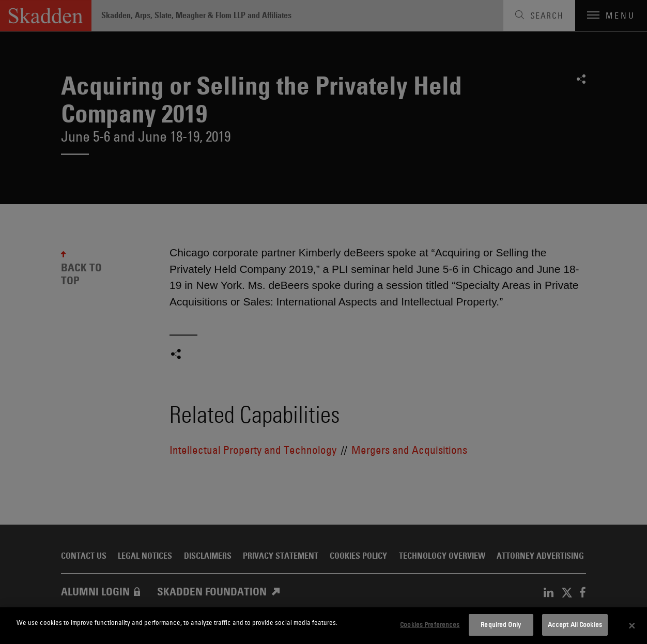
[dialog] (323, 626)
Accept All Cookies (575, 624)
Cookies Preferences (430, 624)
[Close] (632, 626)
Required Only (501, 624)
